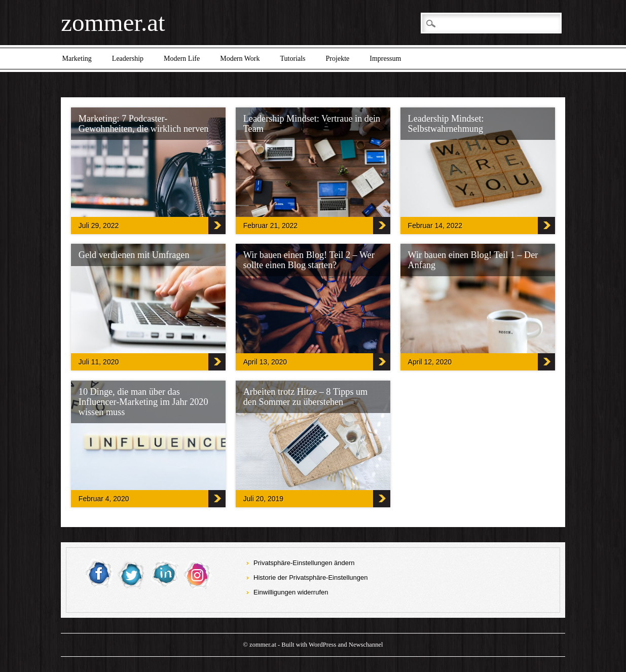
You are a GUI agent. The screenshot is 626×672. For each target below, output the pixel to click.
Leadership (128, 59)
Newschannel (366, 645)
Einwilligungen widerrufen (291, 592)
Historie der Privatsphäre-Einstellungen (310, 577)
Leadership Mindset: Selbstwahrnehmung (446, 124)
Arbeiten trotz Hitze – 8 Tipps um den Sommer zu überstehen (306, 397)
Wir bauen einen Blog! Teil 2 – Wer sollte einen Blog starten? (309, 260)
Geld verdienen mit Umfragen (134, 255)
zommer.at (113, 23)
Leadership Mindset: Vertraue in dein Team (312, 124)
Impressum (385, 59)
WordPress (322, 645)
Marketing (77, 59)
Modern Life (182, 59)
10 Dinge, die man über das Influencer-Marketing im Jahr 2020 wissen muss (143, 402)
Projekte (338, 59)
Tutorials (293, 59)
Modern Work (240, 59)
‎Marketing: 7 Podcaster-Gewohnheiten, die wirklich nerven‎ (144, 124)
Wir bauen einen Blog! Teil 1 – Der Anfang (473, 260)
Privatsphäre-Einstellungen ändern (304, 563)
